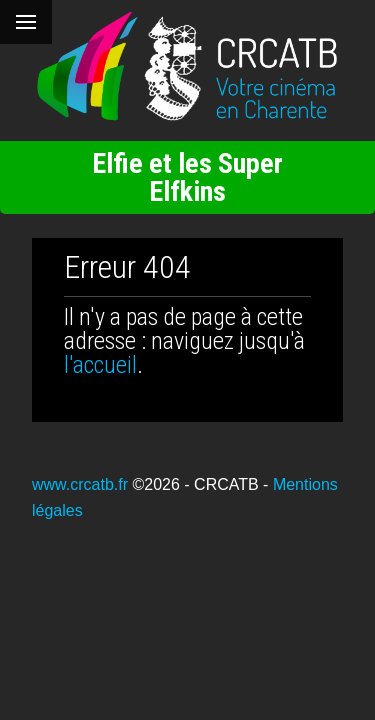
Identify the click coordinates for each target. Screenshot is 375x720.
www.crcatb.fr (80, 484)
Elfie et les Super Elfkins (187, 177)
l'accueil (100, 365)
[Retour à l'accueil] (187, 66)
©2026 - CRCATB (195, 484)
